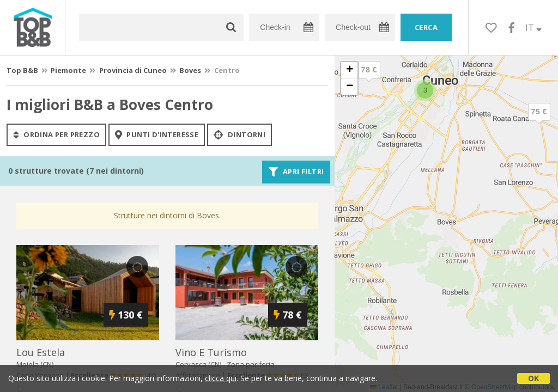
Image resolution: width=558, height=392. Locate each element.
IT (533, 28)
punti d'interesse (157, 134)
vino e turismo (211, 352)
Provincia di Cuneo (133, 70)
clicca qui (221, 378)
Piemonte (68, 70)
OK (533, 378)
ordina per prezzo (56, 134)
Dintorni (239, 134)
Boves (190, 70)
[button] (539, 121)
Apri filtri (296, 172)
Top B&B (22, 70)
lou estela (41, 352)
